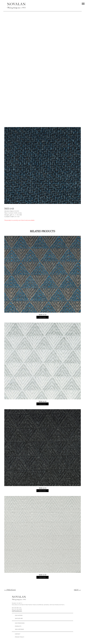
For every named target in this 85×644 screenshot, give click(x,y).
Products (18, 626)
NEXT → (77, 590)
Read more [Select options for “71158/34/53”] (43, 317)
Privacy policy (20, 637)
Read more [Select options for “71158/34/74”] (43, 491)
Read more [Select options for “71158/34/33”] (43, 404)
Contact (18, 634)
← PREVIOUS (10, 590)
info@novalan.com (17, 611)
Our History (19, 615)
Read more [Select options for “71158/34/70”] (43, 577)
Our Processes (20, 623)
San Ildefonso (19, 629)
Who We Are (19, 618)
